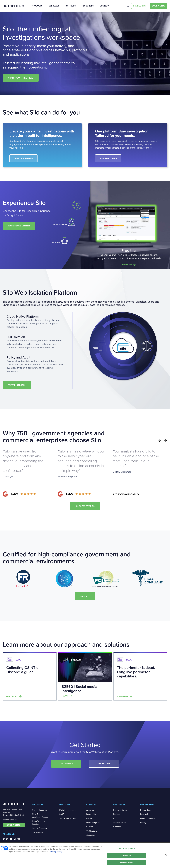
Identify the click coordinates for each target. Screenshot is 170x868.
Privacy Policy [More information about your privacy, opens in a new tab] (56, 852)
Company (105, 6)
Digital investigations (68, 810)
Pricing (143, 823)
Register (127, 265)
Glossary (117, 827)
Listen (65, 696)
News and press (93, 823)
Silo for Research (40, 810)
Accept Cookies (127, 862)
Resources (88, 6)
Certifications (92, 831)
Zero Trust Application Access (40, 816)
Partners (71, 6)
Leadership (91, 814)
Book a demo (146, 810)
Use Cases (54, 6)
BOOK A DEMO (14, 825)
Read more (12, 696)
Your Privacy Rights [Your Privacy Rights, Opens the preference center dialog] (127, 848)
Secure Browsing (40, 828)
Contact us (91, 835)
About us (90, 810)
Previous (160, 441)
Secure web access (68, 818)
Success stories (120, 823)
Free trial (144, 814)
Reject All (127, 855)
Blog (115, 818)
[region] (85, 855)
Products (37, 6)
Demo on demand (148, 818)
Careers (90, 827)
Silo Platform (38, 832)
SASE (62, 814)
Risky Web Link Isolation (39, 823)
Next (166, 441)
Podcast (117, 814)
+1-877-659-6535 (10, 819)
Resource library (120, 810)
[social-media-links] (4, 839)
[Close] (166, 855)
